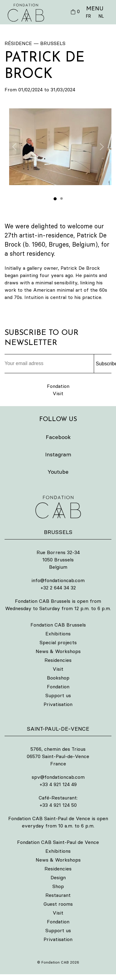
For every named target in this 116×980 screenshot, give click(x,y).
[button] (60, 147)
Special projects (58, 642)
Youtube (58, 472)
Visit (58, 393)
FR (88, 16)
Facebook (58, 437)
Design (58, 877)
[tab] (55, 199)
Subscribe (104, 364)
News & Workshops (58, 651)
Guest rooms (58, 904)
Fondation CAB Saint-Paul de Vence (58, 842)
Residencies (58, 660)
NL (101, 16)
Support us (58, 695)
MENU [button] (95, 8)
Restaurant (58, 895)
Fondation (58, 386)
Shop (58, 886)
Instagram (58, 454)
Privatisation (58, 704)
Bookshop (58, 678)
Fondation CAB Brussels (58, 625)
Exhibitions (58, 634)
